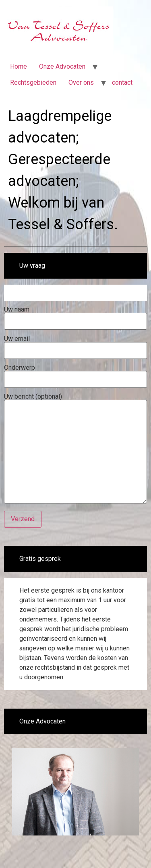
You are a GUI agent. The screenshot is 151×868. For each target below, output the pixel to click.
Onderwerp (75, 374)
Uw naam (75, 316)
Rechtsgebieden (33, 83)
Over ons (81, 83)
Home (19, 66)
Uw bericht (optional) (75, 449)
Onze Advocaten (62, 66)
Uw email (75, 345)
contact (122, 83)
